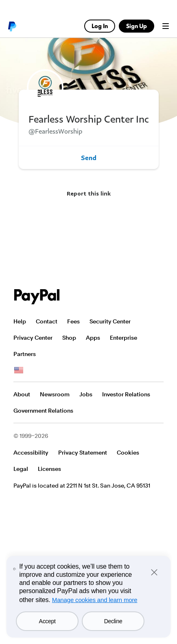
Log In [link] (100, 26)
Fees (73, 321)
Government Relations (43, 411)
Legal (21, 469)
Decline (113, 621)
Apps (93, 338)
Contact (47, 321)
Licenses (49, 469)
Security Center (110, 321)
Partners (25, 354)
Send (89, 158)
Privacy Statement (83, 453)
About (22, 394)
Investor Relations (126, 394)
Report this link (89, 193)
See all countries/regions (19, 370)
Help (20, 321)
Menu (166, 26)
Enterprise (123, 338)
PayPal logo (12, 26)
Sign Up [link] (137, 26)
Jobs (86, 394)
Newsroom (55, 394)
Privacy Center (33, 338)
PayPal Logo (37, 297)
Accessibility (31, 453)
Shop (69, 338)
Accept (47, 621)
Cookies (128, 453)
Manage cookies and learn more (95, 600)
